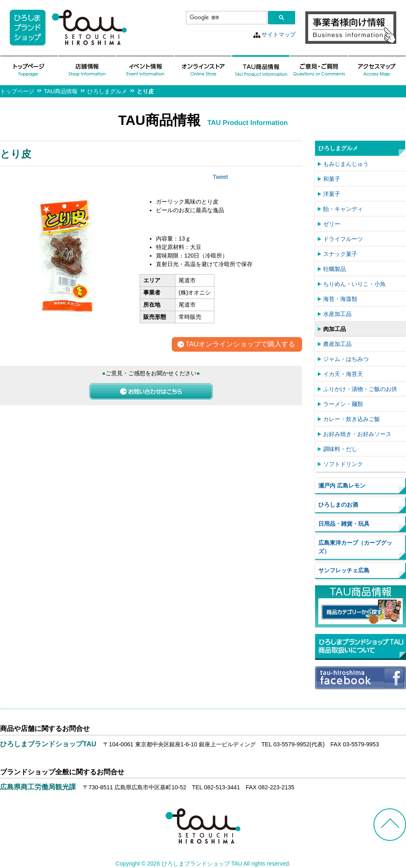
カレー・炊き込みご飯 (352, 419)
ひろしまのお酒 (338, 505)
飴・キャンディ (343, 209)
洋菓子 (332, 194)
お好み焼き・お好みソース (357, 434)
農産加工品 (337, 344)
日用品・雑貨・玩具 (344, 524)
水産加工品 (337, 314)
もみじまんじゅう (346, 164)
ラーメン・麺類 (343, 404)
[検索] (226, 18)
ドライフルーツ (343, 239)
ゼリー (332, 224)
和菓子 (332, 179)
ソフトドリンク (343, 464)
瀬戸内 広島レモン (342, 486)
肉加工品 (335, 329)
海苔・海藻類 (340, 299)
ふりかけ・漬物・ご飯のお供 (360, 389)
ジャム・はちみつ (346, 359)
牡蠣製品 (335, 269)
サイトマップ (279, 34)
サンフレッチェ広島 (344, 570)
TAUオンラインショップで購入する (240, 345)
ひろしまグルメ (107, 91)
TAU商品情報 (61, 91)
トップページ (17, 91)
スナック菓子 (340, 254)
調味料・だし (340, 449)
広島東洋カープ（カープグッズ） (355, 547)
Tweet (220, 177)
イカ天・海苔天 (343, 374)
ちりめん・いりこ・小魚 (354, 284)
